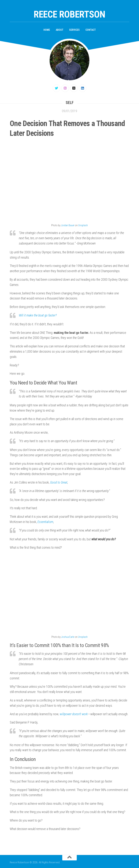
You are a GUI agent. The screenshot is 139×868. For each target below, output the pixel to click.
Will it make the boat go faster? (38, 315)
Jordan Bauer (68, 225)
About (60, 30)
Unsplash (83, 225)
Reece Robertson (69, 14)
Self (70, 103)
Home (47, 30)
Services (74, 30)
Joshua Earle (68, 637)
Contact (91, 30)
